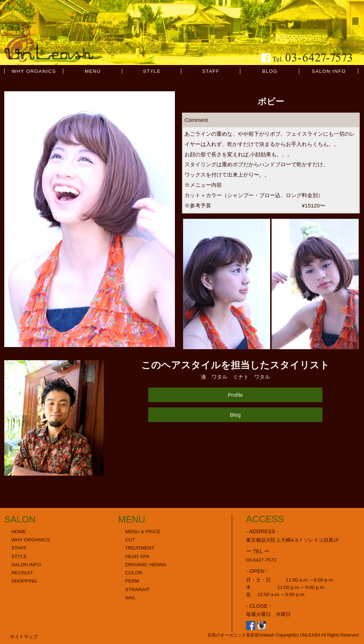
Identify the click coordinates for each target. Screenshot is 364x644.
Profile (235, 395)
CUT (130, 540)
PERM (132, 581)
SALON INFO (329, 71)
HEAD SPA (137, 556)
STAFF (211, 71)
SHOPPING (24, 581)
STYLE (152, 71)
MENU (93, 71)
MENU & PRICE (143, 532)
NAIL (130, 598)
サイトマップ (24, 637)
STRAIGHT (137, 589)
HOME (19, 532)
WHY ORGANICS (34, 71)
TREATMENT (140, 548)
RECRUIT (22, 573)
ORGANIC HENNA (146, 565)
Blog (235, 415)
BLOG (270, 71)
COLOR (134, 573)
